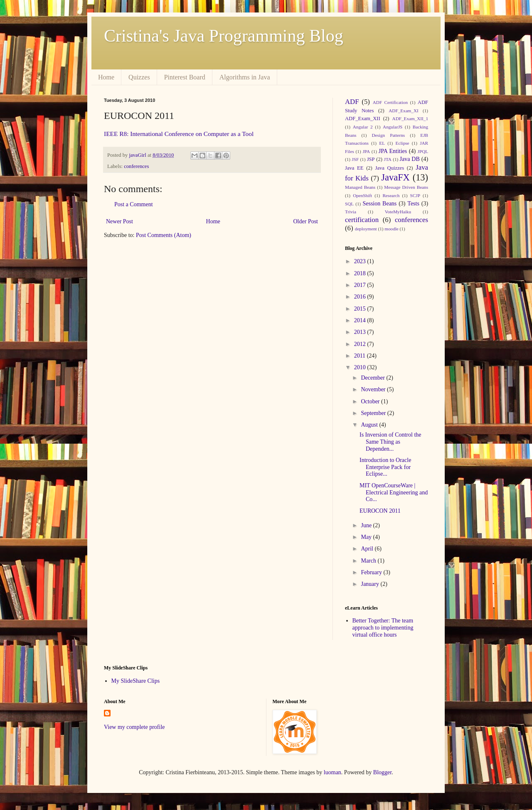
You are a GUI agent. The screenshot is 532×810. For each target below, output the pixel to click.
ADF (352, 102)
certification (362, 220)
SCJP (415, 195)
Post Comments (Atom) (164, 235)
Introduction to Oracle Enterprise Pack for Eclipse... (385, 467)
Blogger (382, 772)
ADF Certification (390, 102)
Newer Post (119, 221)
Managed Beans (360, 187)
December (373, 378)
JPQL (423, 151)
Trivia (351, 212)
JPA (366, 151)
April (368, 549)
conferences (136, 166)
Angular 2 (363, 127)
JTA (388, 159)
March (369, 561)
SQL (349, 204)
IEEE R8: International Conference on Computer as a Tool (179, 134)
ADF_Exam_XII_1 (410, 119)
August (370, 425)
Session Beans (379, 204)
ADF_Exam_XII (363, 119)
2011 (361, 356)
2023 (361, 261)
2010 (361, 367)
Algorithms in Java (245, 77)
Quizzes (139, 77)
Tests (413, 204)
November (374, 389)
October (371, 401)
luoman (332, 772)
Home (106, 77)
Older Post (306, 221)
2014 (361, 320)
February (372, 572)
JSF (355, 159)
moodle (392, 229)
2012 (361, 344)
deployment (366, 229)
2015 (361, 309)
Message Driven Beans (406, 187)
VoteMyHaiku (398, 212)
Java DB (409, 159)
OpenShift (362, 195)
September (374, 413)
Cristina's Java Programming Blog (224, 36)
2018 (361, 273)
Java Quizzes (390, 168)
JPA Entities (393, 151)
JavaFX (395, 177)
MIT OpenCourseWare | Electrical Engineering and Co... (394, 493)
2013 (361, 332)
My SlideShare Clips (136, 681)
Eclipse (403, 143)
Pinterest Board (185, 77)
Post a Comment (134, 204)
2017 (361, 285)
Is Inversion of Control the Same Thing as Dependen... (390, 442)
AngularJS (393, 127)
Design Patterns (388, 135)
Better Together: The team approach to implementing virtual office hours (383, 628)
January (371, 584)
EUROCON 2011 (380, 511)
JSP (371, 159)
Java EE (354, 168)
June (367, 525)
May (367, 537)
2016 (361, 297)
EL (382, 143)
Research (391, 195)
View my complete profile (134, 727)
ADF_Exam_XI (403, 111)
